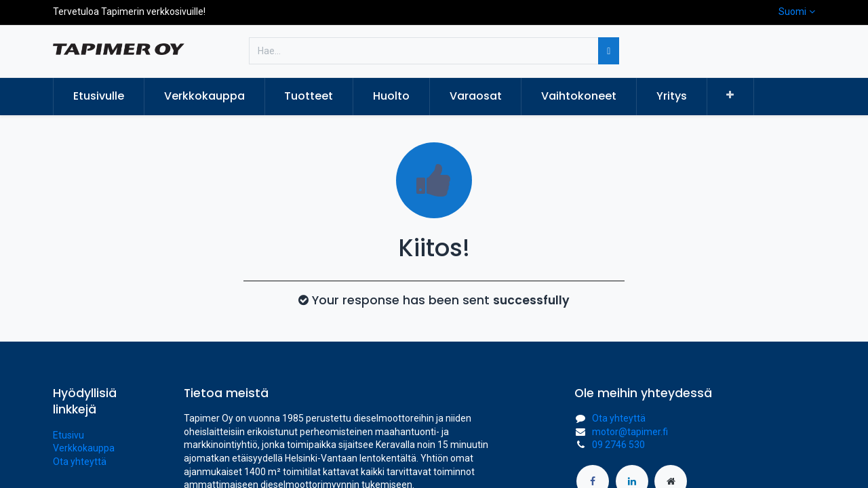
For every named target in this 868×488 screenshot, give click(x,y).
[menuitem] (99, 96)
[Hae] (609, 51)
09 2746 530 (618, 445)
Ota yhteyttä (80, 462)
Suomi (792, 12)
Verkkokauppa (84, 448)
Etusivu (68, 435)
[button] (731, 96)
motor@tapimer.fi (630, 432)
